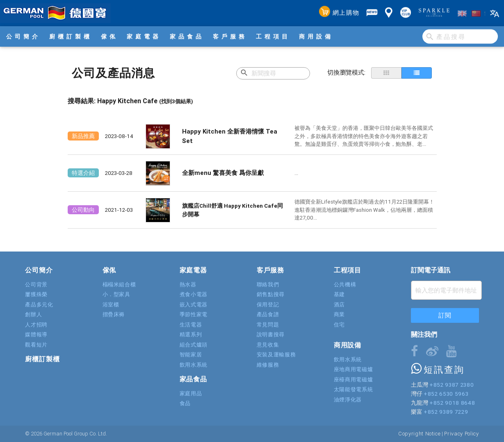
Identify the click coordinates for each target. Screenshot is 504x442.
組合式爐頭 (194, 345)
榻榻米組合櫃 (119, 284)
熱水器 (188, 284)
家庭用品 (191, 393)
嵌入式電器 (194, 305)
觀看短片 (36, 345)
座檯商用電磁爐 (353, 380)
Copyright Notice (419, 434)
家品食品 (187, 36)
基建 (339, 294)
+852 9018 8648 (452, 403)
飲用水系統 (194, 365)
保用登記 (268, 305)
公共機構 (345, 284)
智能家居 (191, 355)
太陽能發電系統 (353, 389)
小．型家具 (116, 294)
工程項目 (273, 36)
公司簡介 (23, 36)
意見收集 (268, 345)
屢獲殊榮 (36, 294)
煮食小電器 (194, 294)
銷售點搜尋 (271, 294)
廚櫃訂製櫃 (71, 36)
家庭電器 (144, 36)
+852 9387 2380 (452, 385)
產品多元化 (39, 305)
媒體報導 (36, 334)
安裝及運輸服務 (276, 355)
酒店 (339, 305)
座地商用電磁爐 (353, 369)
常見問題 (268, 325)
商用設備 (316, 36)
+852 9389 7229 (446, 412)
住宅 (339, 325)
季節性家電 (194, 314)
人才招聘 (36, 325)
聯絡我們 (268, 284)
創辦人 (33, 314)
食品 (185, 403)
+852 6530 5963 (446, 394)
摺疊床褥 (114, 314)
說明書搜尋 (271, 334)
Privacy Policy (461, 434)
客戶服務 (230, 36)
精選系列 (191, 334)
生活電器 (191, 325)
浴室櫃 (111, 305)
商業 (339, 314)
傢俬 (109, 36)
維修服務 (268, 365)
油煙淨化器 (348, 400)
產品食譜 (268, 314)
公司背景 (36, 284)
